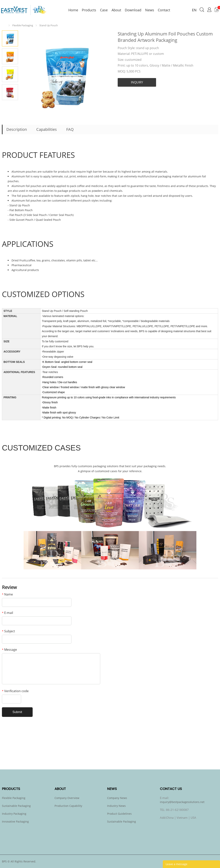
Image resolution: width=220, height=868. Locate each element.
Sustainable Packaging (16, 806)
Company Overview (67, 798)
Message (9, 650)
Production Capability (68, 806)
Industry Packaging (14, 814)
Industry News (116, 806)
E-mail (7, 613)
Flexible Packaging (23, 25)
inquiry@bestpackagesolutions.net (182, 802)
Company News (117, 798)
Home (5, 25)
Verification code (15, 691)
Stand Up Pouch (49, 25)
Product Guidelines (119, 814)
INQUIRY (137, 82)
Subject (8, 631)
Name (7, 594)
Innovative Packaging (15, 821)
